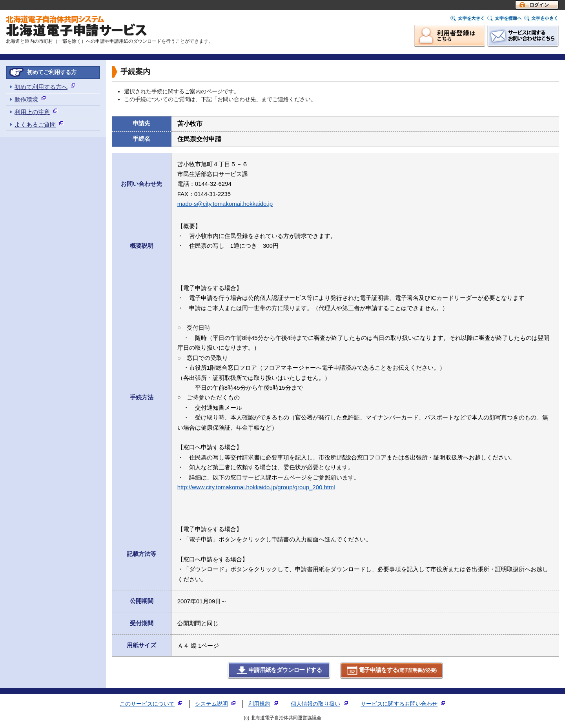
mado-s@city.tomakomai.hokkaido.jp (225, 204)
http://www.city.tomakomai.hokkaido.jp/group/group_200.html (256, 487)
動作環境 (26, 99)
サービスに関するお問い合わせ (399, 704)
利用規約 (259, 704)
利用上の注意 (32, 112)
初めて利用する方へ (41, 87)
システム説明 (211, 704)
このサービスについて (147, 704)
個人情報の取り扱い (315, 704)
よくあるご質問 (35, 124)
